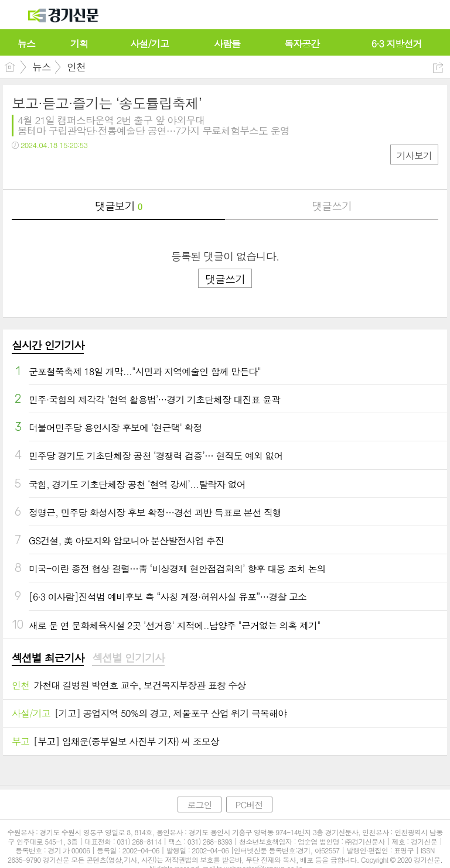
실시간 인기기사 (48, 345)
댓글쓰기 (332, 206)
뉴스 (42, 67)
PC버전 (249, 804)
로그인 (199, 804)
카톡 (69, 169)
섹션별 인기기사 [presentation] (128, 658)
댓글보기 (118, 206)
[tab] (48, 658)
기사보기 (414, 155)
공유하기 (438, 68)
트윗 (45, 169)
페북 (22, 169)
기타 (92, 169)
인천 (76, 67)
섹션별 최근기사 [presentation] (48, 658)
